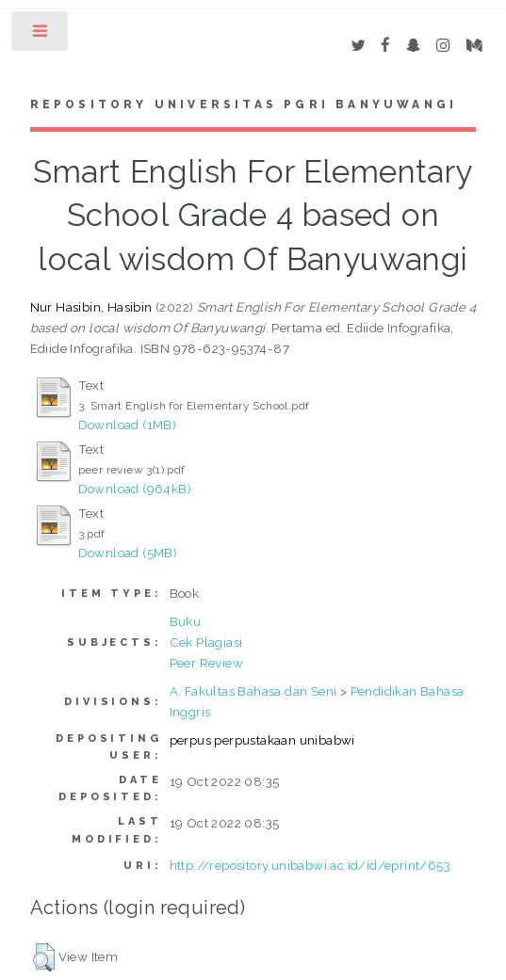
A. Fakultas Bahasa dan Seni (253, 691)
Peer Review (206, 663)
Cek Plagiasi (206, 642)
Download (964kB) (135, 489)
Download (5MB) (128, 553)
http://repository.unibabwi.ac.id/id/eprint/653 (310, 865)
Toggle (41, 35)
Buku (186, 621)
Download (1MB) (128, 425)
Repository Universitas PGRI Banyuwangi (244, 104)
